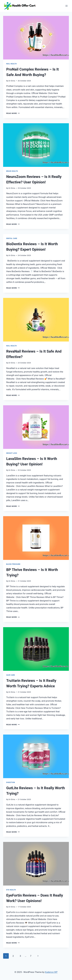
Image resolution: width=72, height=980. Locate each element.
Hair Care (11, 675)
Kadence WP (51, 972)
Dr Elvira (12, 81)
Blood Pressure (13, 564)
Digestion (11, 782)
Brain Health (12, 171)
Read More (13, 113)
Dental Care (12, 238)
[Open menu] (66, 6)
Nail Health (11, 64)
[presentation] (36, 38)
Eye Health (11, 890)
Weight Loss (12, 453)
